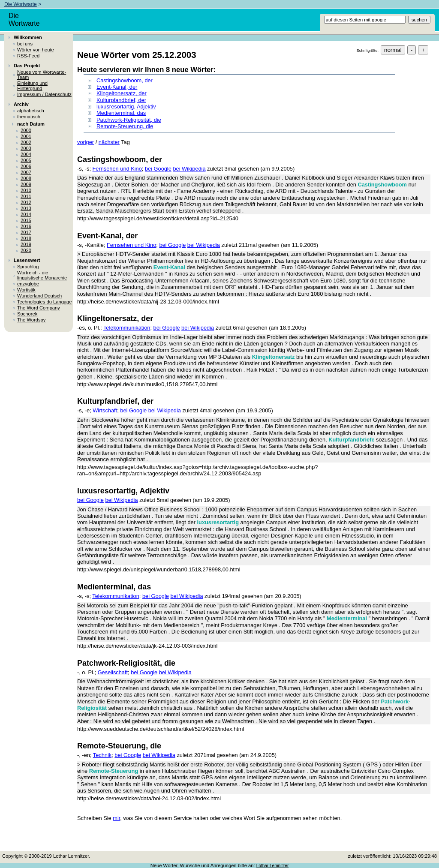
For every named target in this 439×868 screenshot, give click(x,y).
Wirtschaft (105, 410)
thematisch (29, 117)
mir (116, 818)
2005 (26, 160)
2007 (26, 172)
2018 (26, 238)
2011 (26, 196)
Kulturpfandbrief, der (121, 100)
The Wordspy (31, 320)
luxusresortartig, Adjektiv (126, 107)
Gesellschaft (113, 672)
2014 (26, 214)
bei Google (158, 169)
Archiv (21, 104)
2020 (26, 250)
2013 (26, 208)
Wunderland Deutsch (39, 296)
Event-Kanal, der (117, 87)
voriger (86, 142)
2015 (26, 220)
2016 (26, 226)
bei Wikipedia (189, 169)
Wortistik (26, 290)
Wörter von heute (36, 50)
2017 (26, 232)
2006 (26, 166)
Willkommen (28, 37)
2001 (26, 136)
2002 (26, 142)
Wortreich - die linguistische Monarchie (42, 275)
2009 (26, 184)
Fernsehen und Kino (117, 169)
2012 (26, 202)
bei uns (25, 44)
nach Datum (31, 124)
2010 (26, 190)
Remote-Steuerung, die (125, 126)
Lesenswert (27, 260)
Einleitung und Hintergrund (32, 86)
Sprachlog (28, 267)
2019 (26, 244)
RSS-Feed (28, 56)
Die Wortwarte (21, 4)
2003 (26, 148)
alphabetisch (31, 111)
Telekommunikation (127, 328)
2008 (26, 178)
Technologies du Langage (45, 302)
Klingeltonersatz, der (122, 93)
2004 (26, 154)
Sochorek (27, 314)
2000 (26, 130)
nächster (109, 142)
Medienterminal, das (121, 113)
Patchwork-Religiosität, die (129, 120)
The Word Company (39, 308)
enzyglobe (28, 284)
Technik (102, 755)
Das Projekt (27, 66)
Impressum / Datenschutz (44, 94)
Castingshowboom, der (125, 80)
